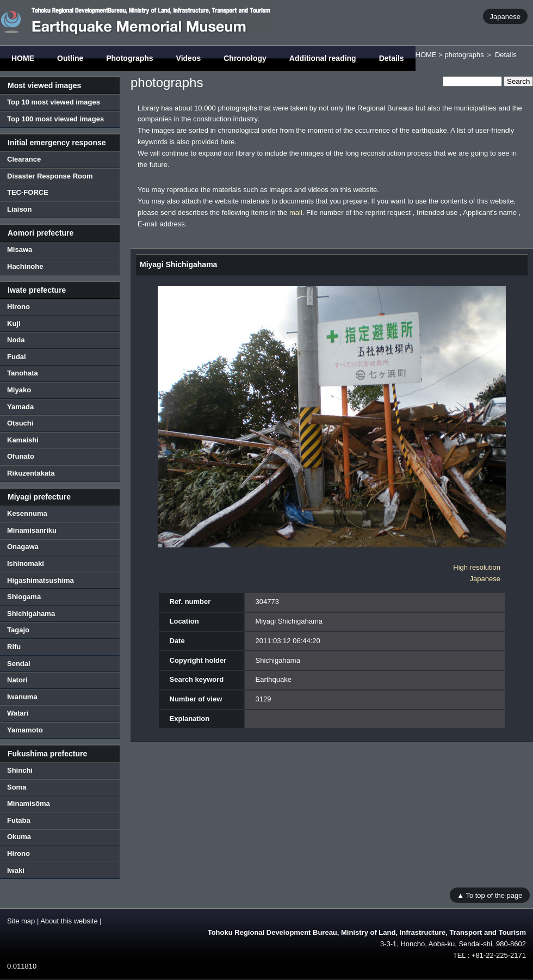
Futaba (19, 820)
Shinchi (20, 770)
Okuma (19, 837)
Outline (70, 58)
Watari (18, 713)
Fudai (17, 357)
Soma (17, 787)
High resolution (477, 567)
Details (392, 58)
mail (296, 212)
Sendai (19, 664)
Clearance (24, 159)
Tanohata (23, 373)
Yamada (20, 407)
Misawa (20, 249)
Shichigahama (31, 614)
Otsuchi (20, 423)
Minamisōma (29, 803)
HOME (23, 58)
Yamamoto (25, 730)
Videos (189, 58)
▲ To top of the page (489, 895)
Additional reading (323, 58)
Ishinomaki (26, 563)
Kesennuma (27, 513)
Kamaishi (23, 440)
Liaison (20, 209)
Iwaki (16, 870)
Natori (17, 680)
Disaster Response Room (50, 176)
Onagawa (23, 547)
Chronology (245, 58)
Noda (16, 340)
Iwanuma (22, 697)
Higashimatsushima (41, 580)
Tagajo (18, 630)
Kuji (14, 323)
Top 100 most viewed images (55, 119)
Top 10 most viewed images (54, 102)
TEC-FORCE (28, 192)
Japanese (505, 16)
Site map (21, 921)
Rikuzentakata (31, 473)
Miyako (19, 390)
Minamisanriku (32, 530)
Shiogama (24, 597)
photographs (464, 55)
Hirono (18, 307)
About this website (69, 921)
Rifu (14, 647)
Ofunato (21, 456)
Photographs (129, 58)
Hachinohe (25, 266)
